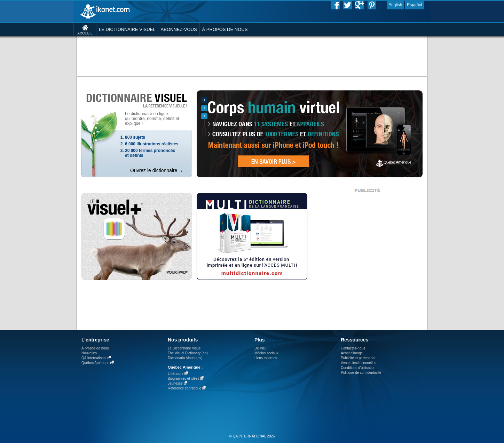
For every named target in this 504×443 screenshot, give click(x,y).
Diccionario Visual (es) (185, 358)
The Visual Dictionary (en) (188, 353)
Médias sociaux (266, 353)
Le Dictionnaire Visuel (185, 348)
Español (414, 5)
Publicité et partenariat (358, 358)
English (395, 5)
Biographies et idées (184, 378)
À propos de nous (95, 348)
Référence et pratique (184, 388)
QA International (94, 358)
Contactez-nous (353, 348)
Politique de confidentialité (361, 373)
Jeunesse (175, 383)
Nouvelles (89, 353)
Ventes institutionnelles (359, 363)
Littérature (176, 374)
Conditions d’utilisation (358, 368)
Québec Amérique (95, 363)
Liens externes (266, 358)
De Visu (261, 348)
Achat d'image (352, 353)
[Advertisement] (252, 56)
